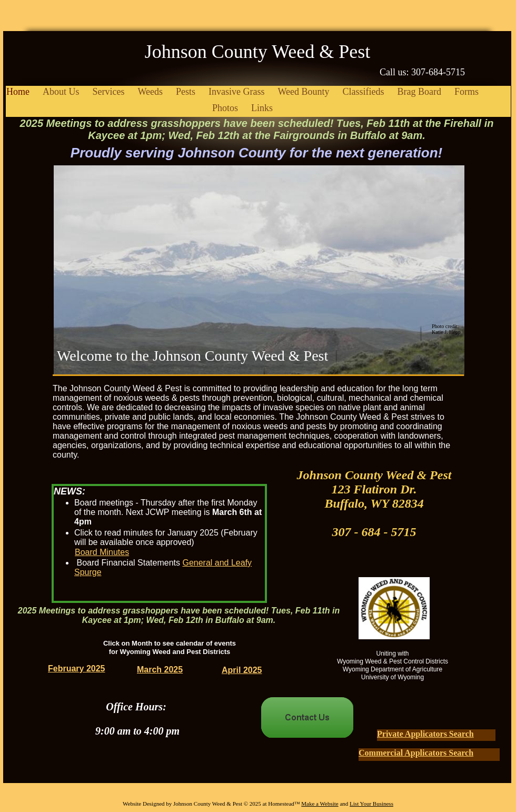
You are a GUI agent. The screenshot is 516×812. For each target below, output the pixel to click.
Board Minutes (102, 552)
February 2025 (77, 669)
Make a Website (320, 804)
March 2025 (160, 670)
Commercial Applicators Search (416, 753)
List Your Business (371, 804)
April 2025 (242, 670)
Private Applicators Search (425, 734)
